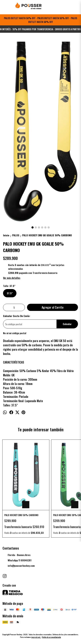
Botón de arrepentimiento (52, 637)
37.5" (10, 293)
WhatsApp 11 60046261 (17, 560)
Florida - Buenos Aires (16, 555)
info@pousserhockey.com (19, 566)
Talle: (9, 286)
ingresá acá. (36, 637)
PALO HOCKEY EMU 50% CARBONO (21, 515)
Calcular (67, 324)
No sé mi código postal (15, 333)
